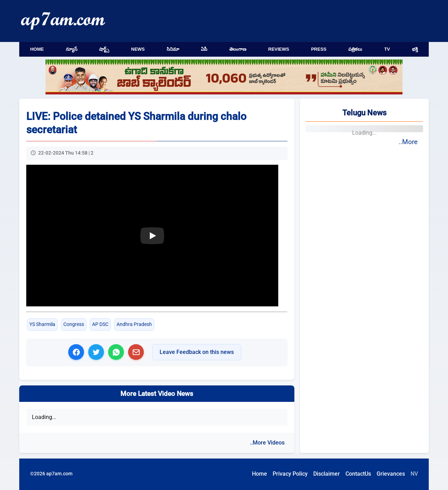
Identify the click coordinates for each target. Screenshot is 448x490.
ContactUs (358, 474)
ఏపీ (204, 49)
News (138, 49)
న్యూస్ (72, 49)
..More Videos (267, 443)
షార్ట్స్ (104, 49)
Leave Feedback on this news (197, 352)
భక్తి (415, 49)
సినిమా (173, 49)
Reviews (279, 49)
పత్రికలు (355, 49)
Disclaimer (327, 474)
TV (387, 49)
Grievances (391, 474)
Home (37, 49)
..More (408, 142)
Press (319, 49)
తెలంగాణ (238, 49)
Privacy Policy (290, 474)
